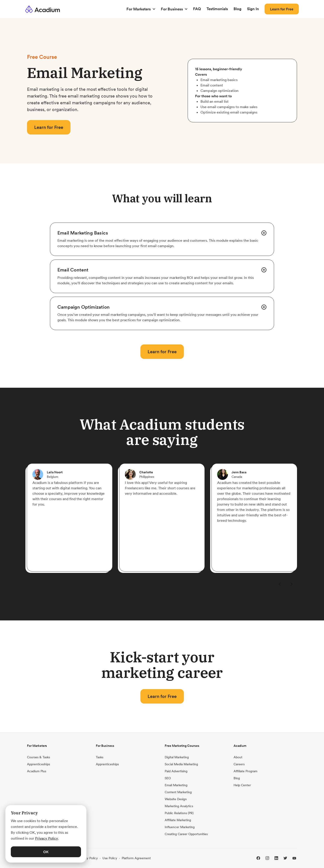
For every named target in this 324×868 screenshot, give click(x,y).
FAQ (197, 9)
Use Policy (110, 858)
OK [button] (46, 852)
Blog (237, 9)
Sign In (253, 9)
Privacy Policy (88, 858)
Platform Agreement (136, 858)
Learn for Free (282, 9)
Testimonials (217, 9)
